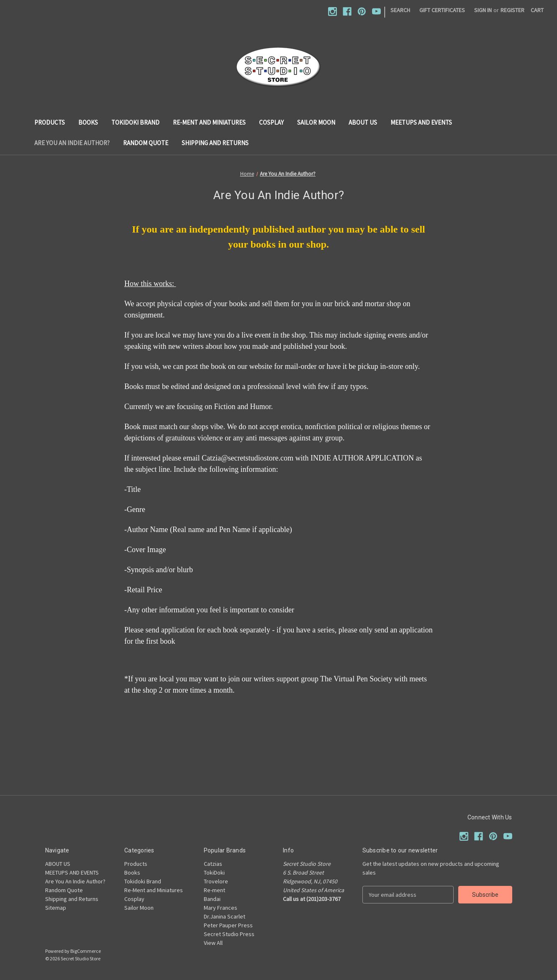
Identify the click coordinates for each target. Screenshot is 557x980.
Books (88, 122)
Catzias (213, 864)
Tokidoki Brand (135, 122)
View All (213, 943)
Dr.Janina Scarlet (225, 916)
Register (512, 10)
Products (50, 122)
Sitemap (56, 908)
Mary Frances (221, 908)
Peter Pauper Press (228, 925)
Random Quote (146, 143)
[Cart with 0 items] (537, 10)
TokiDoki (214, 873)
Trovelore (216, 881)
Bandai (212, 899)
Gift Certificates (442, 10)
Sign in (483, 10)
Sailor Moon (316, 122)
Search (400, 10)
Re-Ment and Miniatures (209, 122)
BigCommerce (86, 951)
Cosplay (271, 122)
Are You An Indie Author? (72, 143)
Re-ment (214, 890)
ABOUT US (363, 122)
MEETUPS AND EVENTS (421, 122)
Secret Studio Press (229, 934)
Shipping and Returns (215, 143)
